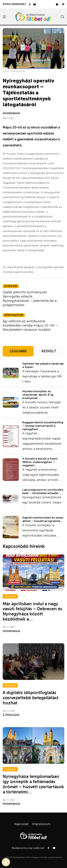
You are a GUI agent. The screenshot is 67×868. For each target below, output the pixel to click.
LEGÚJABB (18, 351)
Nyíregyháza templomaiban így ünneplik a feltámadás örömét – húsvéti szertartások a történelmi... (33, 784)
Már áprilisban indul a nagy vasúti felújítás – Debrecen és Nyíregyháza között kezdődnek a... (32, 611)
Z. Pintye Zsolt (11, 715)
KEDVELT (49, 351)
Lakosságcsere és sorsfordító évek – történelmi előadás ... (43, 491)
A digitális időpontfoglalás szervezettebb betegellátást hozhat (31, 698)
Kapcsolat (21, 824)
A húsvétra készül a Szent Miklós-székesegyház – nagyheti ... (40, 462)
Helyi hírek (10, 596)
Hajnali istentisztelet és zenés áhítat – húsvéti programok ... (43, 519)
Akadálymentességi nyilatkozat (28, 848)
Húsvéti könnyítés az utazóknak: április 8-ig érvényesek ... (38, 395)
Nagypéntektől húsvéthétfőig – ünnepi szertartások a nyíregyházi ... (43, 426)
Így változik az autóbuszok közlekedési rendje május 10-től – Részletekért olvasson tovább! (30, 325)
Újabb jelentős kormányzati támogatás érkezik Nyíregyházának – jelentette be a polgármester (30, 298)
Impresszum (41, 824)
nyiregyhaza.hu (11, 113)
